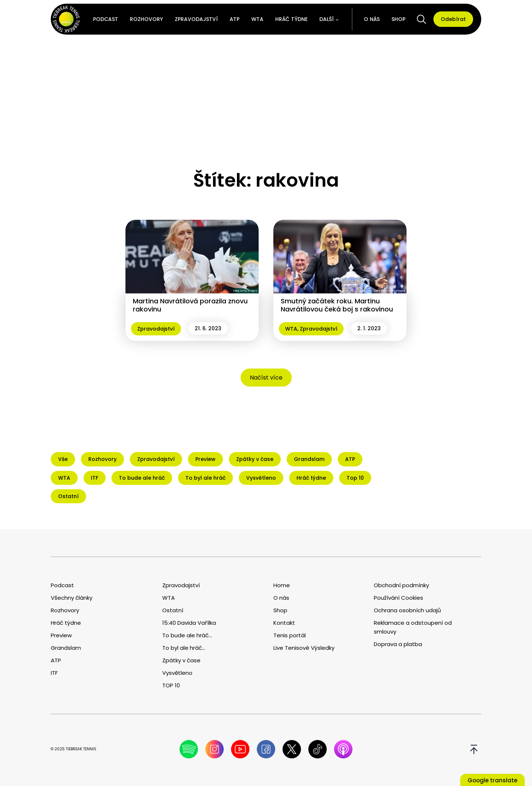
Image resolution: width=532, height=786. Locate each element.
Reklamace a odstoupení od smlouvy (413, 627)
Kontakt (284, 623)
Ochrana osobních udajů (407, 610)
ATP (235, 19)
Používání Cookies (398, 598)
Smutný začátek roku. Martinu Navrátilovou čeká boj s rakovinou (337, 305)
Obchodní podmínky (401, 585)
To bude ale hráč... (187, 635)
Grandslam (66, 648)
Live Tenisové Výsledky (304, 648)
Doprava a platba (398, 644)
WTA (257, 19)
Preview (61, 635)
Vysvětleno (177, 673)
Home (282, 585)
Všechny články (72, 598)
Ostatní (173, 610)
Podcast (106, 19)
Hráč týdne (291, 19)
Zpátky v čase (181, 660)
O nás (372, 19)
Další (327, 19)
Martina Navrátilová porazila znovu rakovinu (190, 305)
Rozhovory (146, 19)
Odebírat (453, 19)
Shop (398, 19)
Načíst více (266, 378)
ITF (54, 673)
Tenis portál (290, 635)
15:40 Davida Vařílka (189, 623)
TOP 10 (171, 685)
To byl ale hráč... (184, 648)
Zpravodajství (196, 19)
